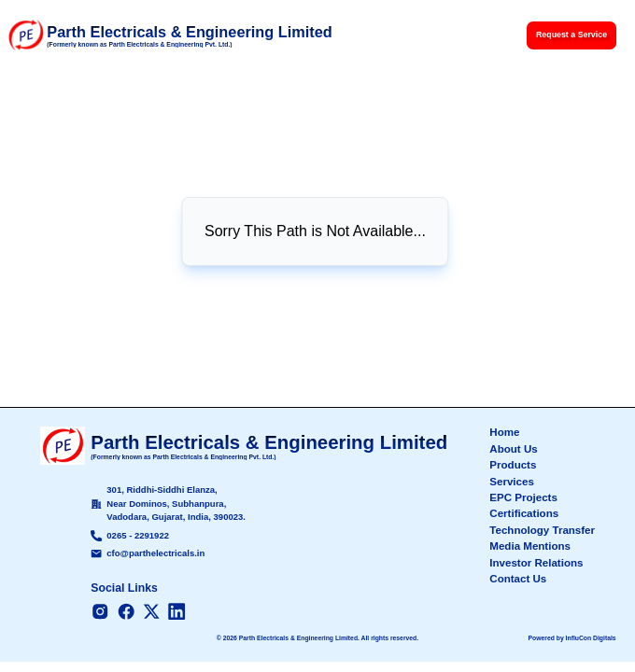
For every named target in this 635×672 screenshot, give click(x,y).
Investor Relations (536, 563)
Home (504, 432)
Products (513, 465)
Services (512, 482)
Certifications (524, 513)
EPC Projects (523, 497)
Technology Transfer (542, 530)
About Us (513, 449)
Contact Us (518, 579)
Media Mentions (530, 546)
